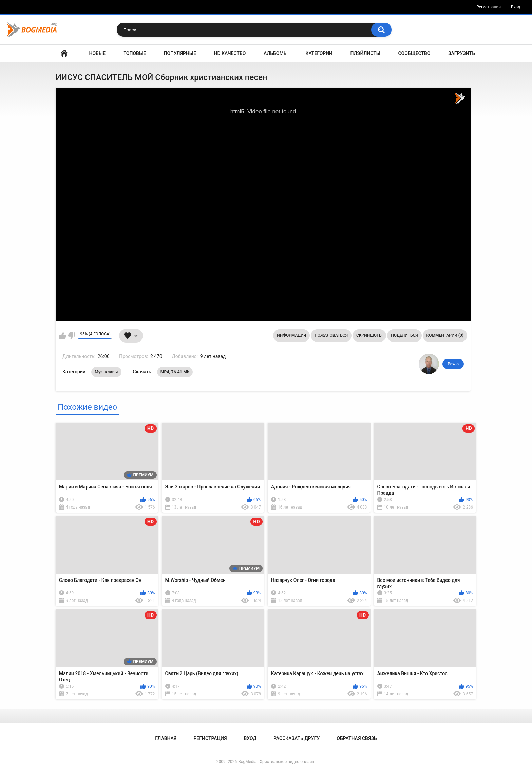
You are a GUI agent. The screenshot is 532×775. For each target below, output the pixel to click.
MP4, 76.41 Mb (175, 372)
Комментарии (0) (445, 335)
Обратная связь (357, 738)
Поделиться (404, 335)
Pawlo (453, 364)
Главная (64, 53)
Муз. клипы (106, 372)
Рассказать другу (297, 738)
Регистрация (489, 7)
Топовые (135, 53)
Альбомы (276, 53)
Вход (516, 7)
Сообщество (414, 53)
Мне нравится (63, 336)
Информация (291, 335)
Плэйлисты (365, 53)
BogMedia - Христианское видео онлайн (276, 762)
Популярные (180, 53)
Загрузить (462, 53)
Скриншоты (369, 335)
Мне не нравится (71, 336)
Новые (97, 53)
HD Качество (230, 53)
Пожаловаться (331, 335)
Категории (319, 53)
